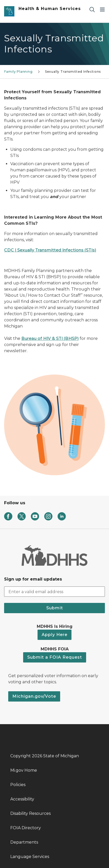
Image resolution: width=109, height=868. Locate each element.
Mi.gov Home (24, 770)
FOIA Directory (26, 828)
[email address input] (55, 592)
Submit (55, 608)
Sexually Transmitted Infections (73, 72)
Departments (24, 842)
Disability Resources (30, 813)
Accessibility (22, 799)
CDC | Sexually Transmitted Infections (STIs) (50, 250)
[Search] (92, 9)
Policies (18, 785)
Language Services (30, 857)
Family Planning (18, 72)
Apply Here (55, 635)
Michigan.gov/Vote (34, 696)
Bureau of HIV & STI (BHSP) (50, 338)
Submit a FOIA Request (55, 657)
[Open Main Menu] (102, 9)
